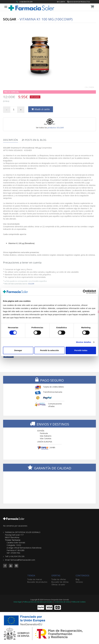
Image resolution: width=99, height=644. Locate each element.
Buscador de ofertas (60, 582)
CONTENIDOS (82, 576)
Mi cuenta (61, 2)
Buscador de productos (79, 2)
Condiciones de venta (62, 602)
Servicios (79, 582)
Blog (77, 579)
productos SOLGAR (56, 128)
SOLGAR (31, 284)
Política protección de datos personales (38, 602)
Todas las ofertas (59, 579)
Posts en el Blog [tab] (34, 140)
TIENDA (31, 576)
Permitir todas (81, 350)
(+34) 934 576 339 (26, 2)
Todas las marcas (35, 579)
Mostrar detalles (84, 342)
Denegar (18, 350)
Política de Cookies (79, 602)
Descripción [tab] (11, 140)
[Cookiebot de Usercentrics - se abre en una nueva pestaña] (85, 292)
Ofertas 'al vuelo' (58, 585)
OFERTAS (56, 576)
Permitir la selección (49, 350)
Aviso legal (17, 602)
